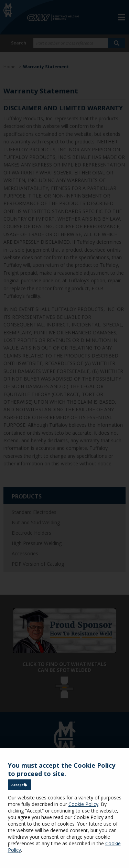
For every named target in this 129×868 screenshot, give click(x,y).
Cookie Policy (83, 804)
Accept (19, 785)
